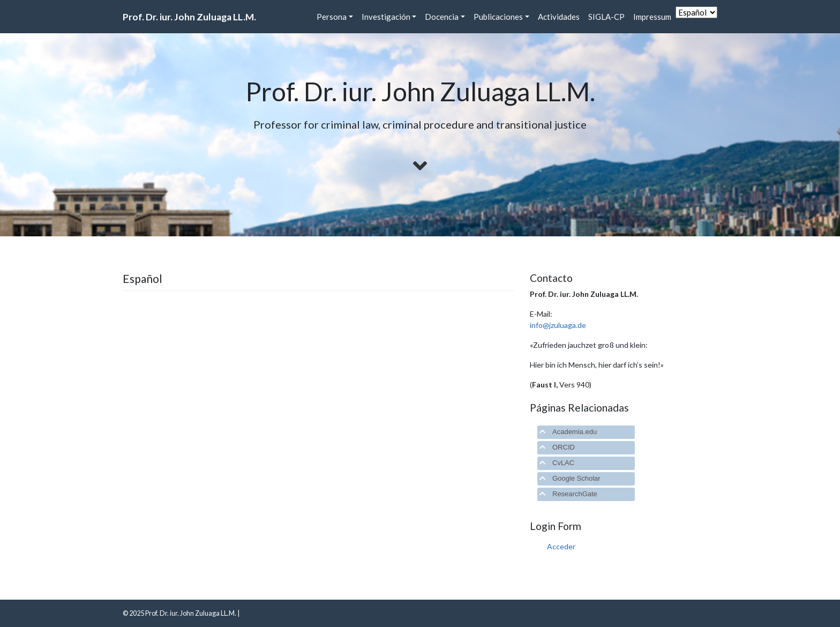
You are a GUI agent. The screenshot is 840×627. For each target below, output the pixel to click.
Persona (332, 17)
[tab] (586, 432)
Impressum (652, 17)
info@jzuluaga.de (558, 325)
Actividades (559, 17)
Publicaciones (498, 17)
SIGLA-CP (606, 17)
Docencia (442, 17)
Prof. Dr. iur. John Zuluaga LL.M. (189, 17)
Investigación (386, 17)
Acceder (561, 546)
